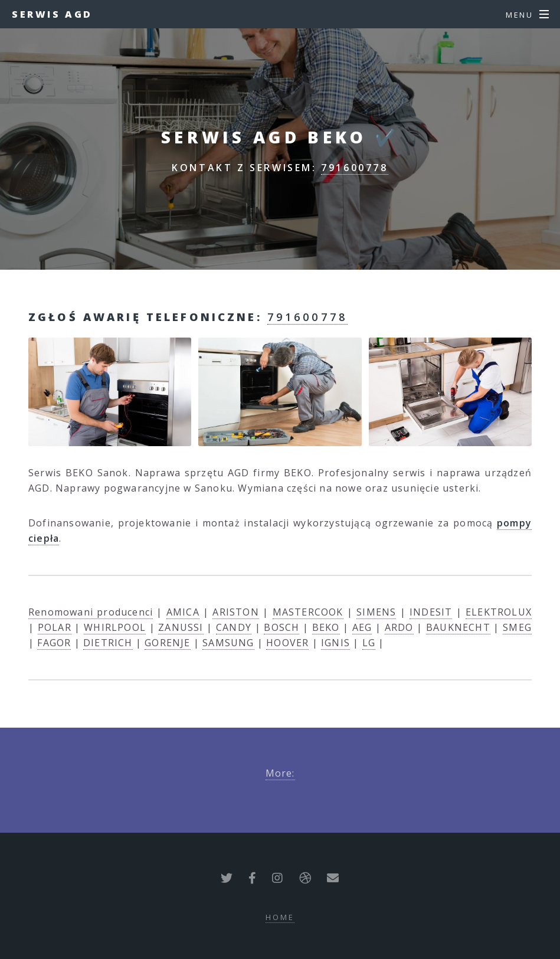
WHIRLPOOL (115, 627)
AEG (362, 627)
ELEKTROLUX (499, 612)
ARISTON (235, 612)
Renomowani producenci (91, 612)
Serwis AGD (52, 14)
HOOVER (287, 643)
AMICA (183, 612)
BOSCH (281, 627)
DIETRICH (108, 643)
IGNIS (335, 643)
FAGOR (54, 643)
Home (280, 917)
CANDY (234, 627)
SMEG (517, 627)
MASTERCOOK (308, 612)
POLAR (55, 627)
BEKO (326, 627)
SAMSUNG (228, 643)
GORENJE (167, 643)
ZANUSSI (181, 627)
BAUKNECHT (458, 627)
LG (369, 643)
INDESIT (431, 612)
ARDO (399, 627)
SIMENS (376, 612)
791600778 (354, 168)
